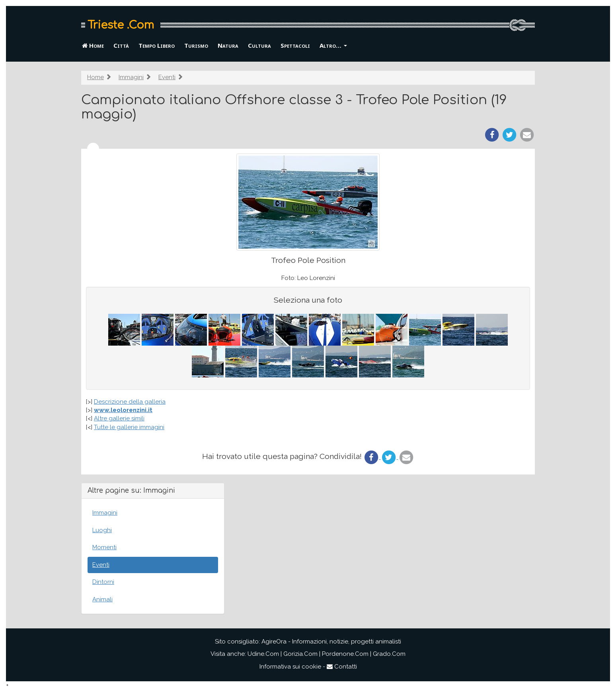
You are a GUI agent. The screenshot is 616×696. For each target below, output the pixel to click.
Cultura (259, 45)
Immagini (131, 77)
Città (121, 45)
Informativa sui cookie (290, 667)
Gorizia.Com (300, 654)
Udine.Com (263, 654)
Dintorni (103, 582)
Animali (102, 599)
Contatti (342, 667)
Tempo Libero (157, 45)
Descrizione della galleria (130, 402)
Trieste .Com (121, 25)
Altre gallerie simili (119, 418)
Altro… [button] (333, 45)
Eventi (167, 77)
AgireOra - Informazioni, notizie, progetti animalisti (331, 642)
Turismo (196, 45)
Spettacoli (295, 45)
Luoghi (102, 530)
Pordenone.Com (345, 654)
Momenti (104, 547)
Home (93, 45)
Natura (228, 45)
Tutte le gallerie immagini (129, 427)
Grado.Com (389, 654)
